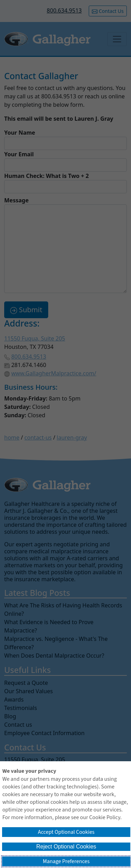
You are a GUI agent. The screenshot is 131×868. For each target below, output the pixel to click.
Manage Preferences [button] (66, 861)
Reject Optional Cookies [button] (66, 847)
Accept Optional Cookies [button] (66, 832)
